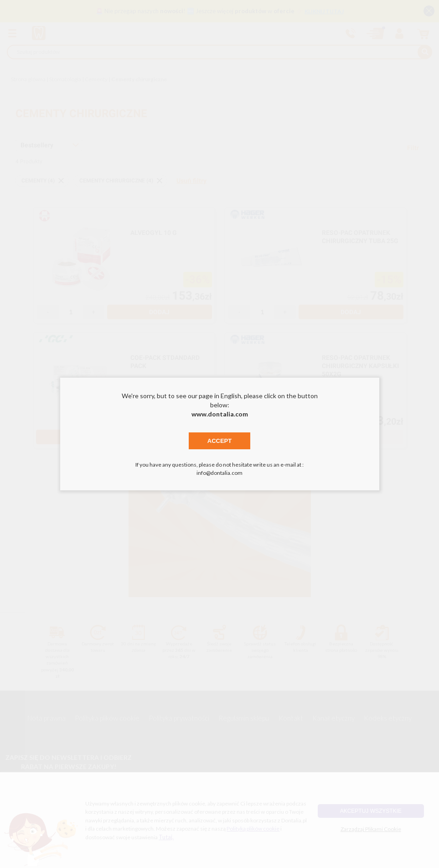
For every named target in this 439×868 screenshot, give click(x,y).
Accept (219, 441)
